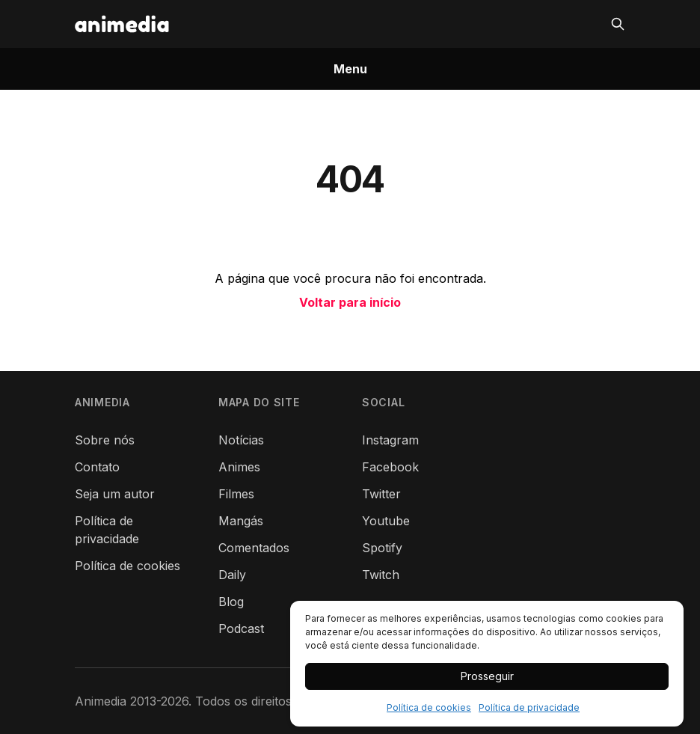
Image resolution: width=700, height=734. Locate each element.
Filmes (236, 494)
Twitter (381, 494)
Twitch (381, 575)
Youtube (386, 521)
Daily (232, 575)
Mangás (241, 521)
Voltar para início (350, 302)
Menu (350, 69)
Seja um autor (115, 494)
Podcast (241, 629)
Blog (231, 602)
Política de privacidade (529, 707)
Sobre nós (105, 440)
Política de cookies (429, 707)
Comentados (254, 548)
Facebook (390, 467)
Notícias (241, 440)
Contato (97, 467)
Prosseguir (487, 676)
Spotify (382, 548)
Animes (239, 467)
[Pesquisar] (618, 24)
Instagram (390, 440)
